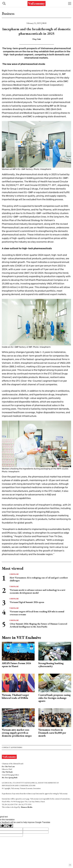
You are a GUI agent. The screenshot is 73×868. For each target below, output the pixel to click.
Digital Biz (15, 574)
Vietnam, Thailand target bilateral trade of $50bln (15, 696)
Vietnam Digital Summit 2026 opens (27, 602)
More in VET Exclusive (21, 637)
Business (8, 13)
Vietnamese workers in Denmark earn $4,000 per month (52, 733)
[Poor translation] (9, 826)
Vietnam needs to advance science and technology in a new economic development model (38, 591)
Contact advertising (12, 747)
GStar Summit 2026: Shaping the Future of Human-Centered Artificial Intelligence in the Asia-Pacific (38, 625)
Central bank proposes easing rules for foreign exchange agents (54, 698)
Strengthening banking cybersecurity (51, 665)
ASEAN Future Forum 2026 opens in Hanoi (16, 665)
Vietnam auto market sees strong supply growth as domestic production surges (17, 733)
